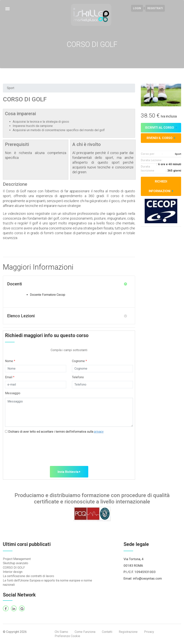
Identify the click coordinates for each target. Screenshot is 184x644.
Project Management (17, 559)
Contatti (107, 632)
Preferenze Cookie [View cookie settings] (67, 636)
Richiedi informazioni (161, 186)
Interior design (13, 572)
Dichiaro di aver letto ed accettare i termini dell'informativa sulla (54, 432)
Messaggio (13, 393)
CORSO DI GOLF (14, 568)
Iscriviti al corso (161, 128)
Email (10, 377)
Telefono (78, 377)
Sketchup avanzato (16, 563)
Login (137, 8)
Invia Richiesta (69, 472)
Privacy (149, 632)
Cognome (79, 361)
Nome (10, 361)
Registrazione (128, 632)
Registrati (155, 8)
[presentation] (34, 445)
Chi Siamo (61, 632)
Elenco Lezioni (21, 316)
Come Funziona (85, 632)
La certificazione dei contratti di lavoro (28, 576)
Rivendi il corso (161, 138)
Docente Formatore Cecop (48, 295)
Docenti (14, 284)
